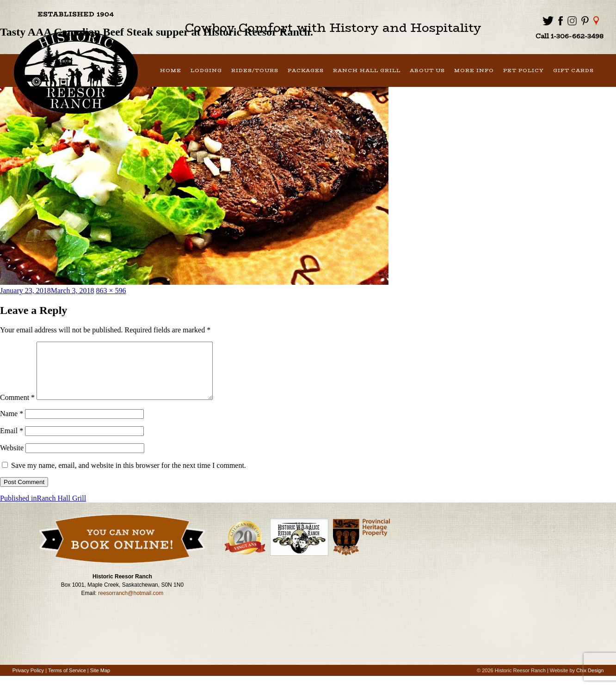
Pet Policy (524, 71)
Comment (17, 408)
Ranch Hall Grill (367, 71)
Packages (306, 71)
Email (12, 442)
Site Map (100, 681)
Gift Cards (573, 71)
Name (12, 425)
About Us (427, 71)
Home (171, 71)
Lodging (206, 71)
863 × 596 (111, 291)
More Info (474, 71)
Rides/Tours (255, 71)
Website (12, 459)
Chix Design (590, 681)
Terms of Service (67, 681)
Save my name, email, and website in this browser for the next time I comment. (129, 476)
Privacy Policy (28, 681)
